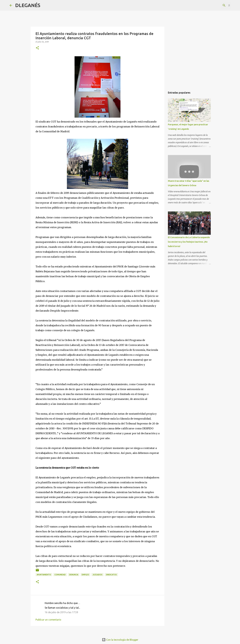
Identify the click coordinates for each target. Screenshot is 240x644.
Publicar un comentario (48, 620)
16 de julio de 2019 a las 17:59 (61, 612)
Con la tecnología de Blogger (120, 640)
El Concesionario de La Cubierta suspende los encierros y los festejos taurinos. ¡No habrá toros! (189, 242)
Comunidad (60, 575)
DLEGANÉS (28, 5)
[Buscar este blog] (215, 5)
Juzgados (97, 575)
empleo (85, 575)
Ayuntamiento (44, 575)
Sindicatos (111, 575)
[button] (37, 48)
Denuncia (74, 575)
